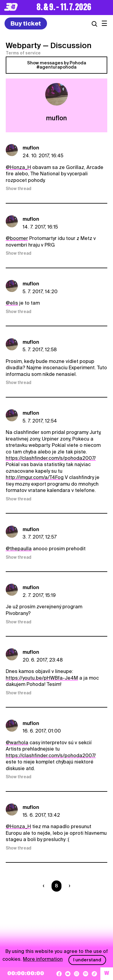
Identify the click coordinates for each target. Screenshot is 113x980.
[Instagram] (77, 974)
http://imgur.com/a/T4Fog (35, 477)
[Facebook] (59, 974)
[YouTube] (68, 974)
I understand (87, 960)
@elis (12, 303)
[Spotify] (86, 974)
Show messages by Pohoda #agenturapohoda (57, 65)
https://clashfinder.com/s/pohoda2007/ (51, 458)
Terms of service (23, 53)
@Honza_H (18, 167)
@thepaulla (19, 549)
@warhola (17, 743)
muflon (31, 148)
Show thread (19, 189)
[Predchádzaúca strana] (45, 886)
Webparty (23, 45)
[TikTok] (94, 974)
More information (43, 959)
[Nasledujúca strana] (68, 886)
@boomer (17, 238)
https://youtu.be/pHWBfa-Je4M (42, 678)
